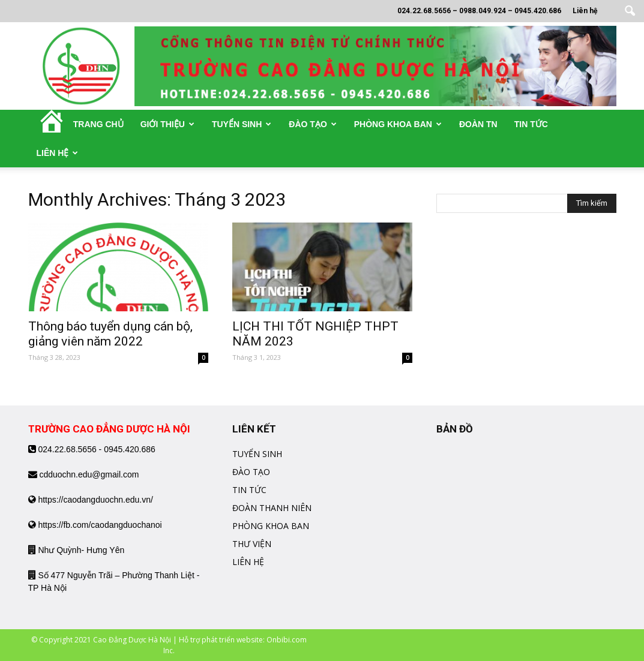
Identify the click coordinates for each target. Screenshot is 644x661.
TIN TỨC (249, 490)
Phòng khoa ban (398, 124)
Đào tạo (312, 124)
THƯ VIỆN (252, 544)
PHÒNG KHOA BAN (271, 526)
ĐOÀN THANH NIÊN (272, 508)
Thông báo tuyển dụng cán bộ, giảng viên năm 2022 (110, 334)
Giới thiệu (167, 124)
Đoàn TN (478, 124)
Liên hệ (585, 11)
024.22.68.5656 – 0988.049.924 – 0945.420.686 (479, 11)
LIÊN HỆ (248, 562)
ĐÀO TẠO (251, 472)
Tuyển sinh (242, 124)
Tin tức (531, 124)
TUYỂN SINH (257, 454)
